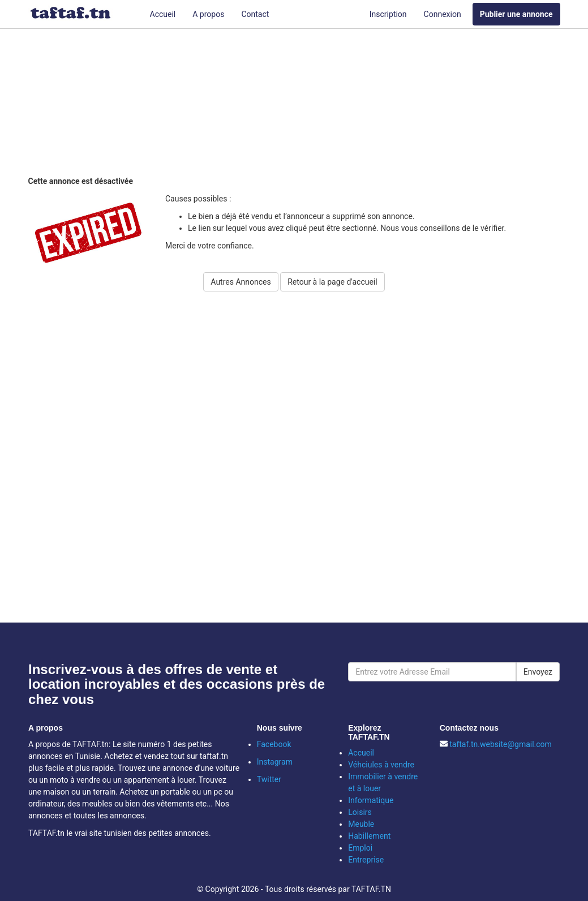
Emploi (360, 848)
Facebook (274, 744)
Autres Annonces (241, 282)
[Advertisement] (303, 105)
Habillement (369, 836)
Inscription (388, 14)
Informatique (371, 800)
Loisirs (360, 812)
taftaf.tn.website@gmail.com (501, 744)
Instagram (275, 762)
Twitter (269, 779)
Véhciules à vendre (381, 765)
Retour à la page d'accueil (332, 282)
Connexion (443, 14)
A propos (208, 14)
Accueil (163, 14)
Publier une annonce (516, 14)
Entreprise (366, 860)
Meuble (361, 824)
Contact (255, 14)
